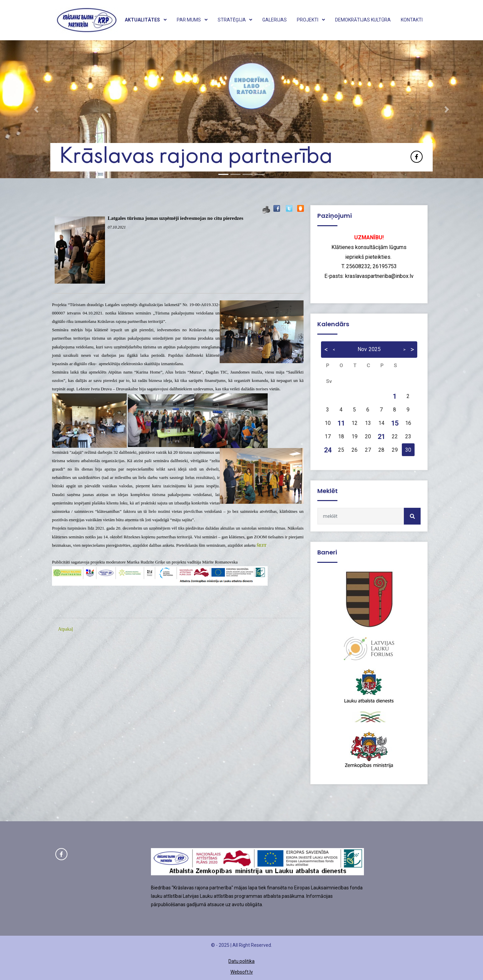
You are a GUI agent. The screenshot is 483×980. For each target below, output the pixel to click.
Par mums (192, 20)
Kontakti (412, 20)
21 (381, 437)
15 (395, 423)
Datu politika (241, 961)
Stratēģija (235, 20)
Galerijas (275, 20)
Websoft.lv (242, 972)
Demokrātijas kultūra (363, 20)
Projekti (311, 20)
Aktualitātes (146, 20)
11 (341, 423)
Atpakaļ (65, 629)
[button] (36, 109)
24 (328, 450)
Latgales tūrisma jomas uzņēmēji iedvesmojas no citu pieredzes (175, 218)
